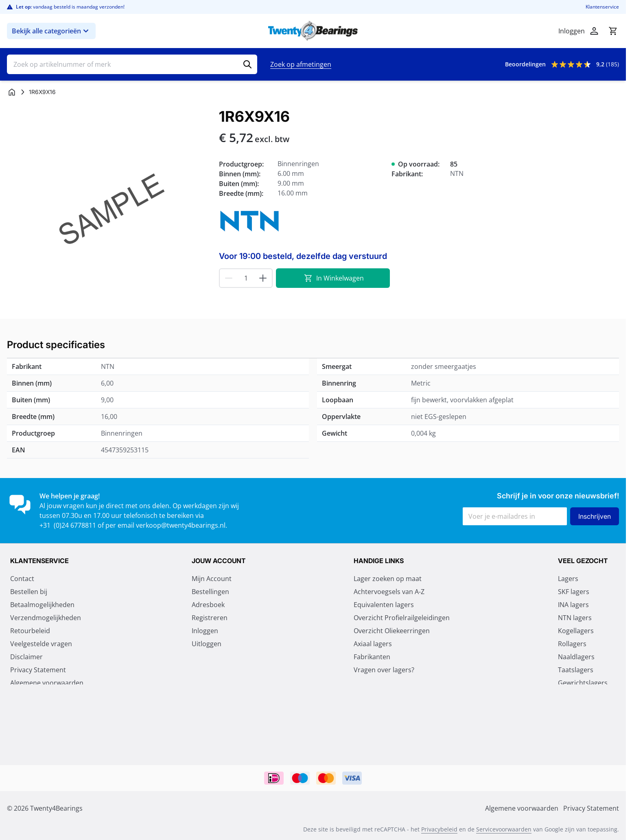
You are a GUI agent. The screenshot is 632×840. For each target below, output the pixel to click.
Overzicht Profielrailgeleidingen (402, 618)
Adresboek (208, 605)
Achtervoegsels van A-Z (389, 592)
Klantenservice (602, 7)
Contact (22, 579)
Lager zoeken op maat (388, 579)
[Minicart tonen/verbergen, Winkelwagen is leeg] (613, 31)
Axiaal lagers (373, 644)
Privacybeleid (439, 829)
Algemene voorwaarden (47, 683)
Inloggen (205, 631)
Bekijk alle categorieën (51, 31)
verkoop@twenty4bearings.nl (181, 525)
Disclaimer (26, 657)
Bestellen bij (29, 592)
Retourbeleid (30, 631)
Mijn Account (212, 579)
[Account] (594, 31)
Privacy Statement (38, 670)
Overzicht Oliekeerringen (392, 631)
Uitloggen (207, 644)
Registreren (210, 618)
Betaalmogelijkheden (42, 605)
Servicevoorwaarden (504, 829)
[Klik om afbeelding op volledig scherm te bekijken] (109, 210)
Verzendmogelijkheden (46, 618)
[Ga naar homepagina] (12, 92)
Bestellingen (210, 592)
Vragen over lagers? (384, 670)
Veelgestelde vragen (41, 644)
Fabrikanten (372, 657)
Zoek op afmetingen (301, 64)
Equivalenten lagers (384, 605)
